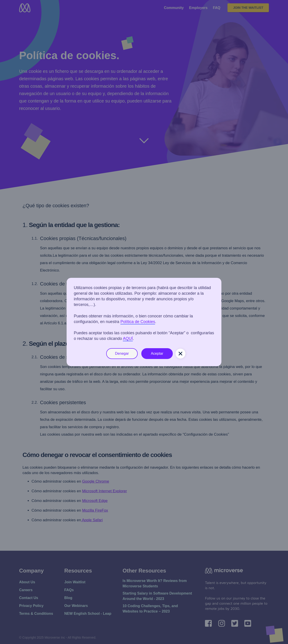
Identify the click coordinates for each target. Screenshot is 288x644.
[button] (180, 354)
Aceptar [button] (157, 353)
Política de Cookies (138, 322)
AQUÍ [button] (128, 339)
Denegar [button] (122, 353)
